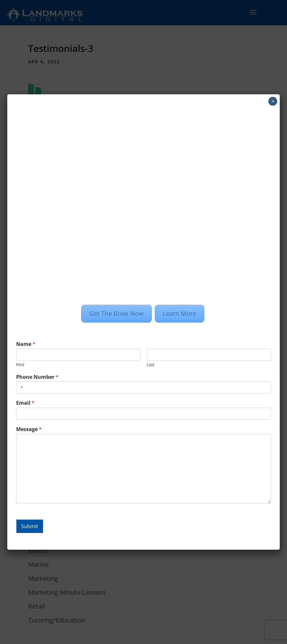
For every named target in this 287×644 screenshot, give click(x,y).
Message (29, 429)
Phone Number (37, 377)
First (20, 365)
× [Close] (273, 101)
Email (25, 403)
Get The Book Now (116, 313)
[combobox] (21, 387)
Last (151, 365)
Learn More (180, 313)
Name (26, 344)
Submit (30, 526)
